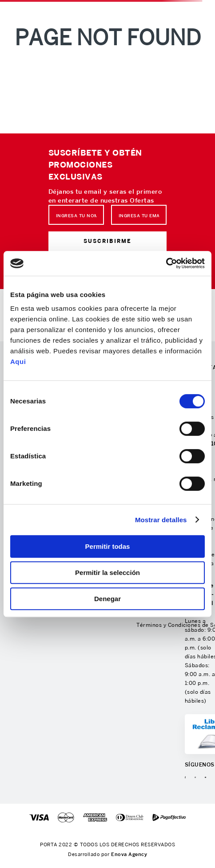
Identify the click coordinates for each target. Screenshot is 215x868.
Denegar (107, 599)
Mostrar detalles (161, 520)
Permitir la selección (107, 573)
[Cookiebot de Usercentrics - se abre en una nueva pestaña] (166, 263)
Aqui (18, 362)
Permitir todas (108, 546)
